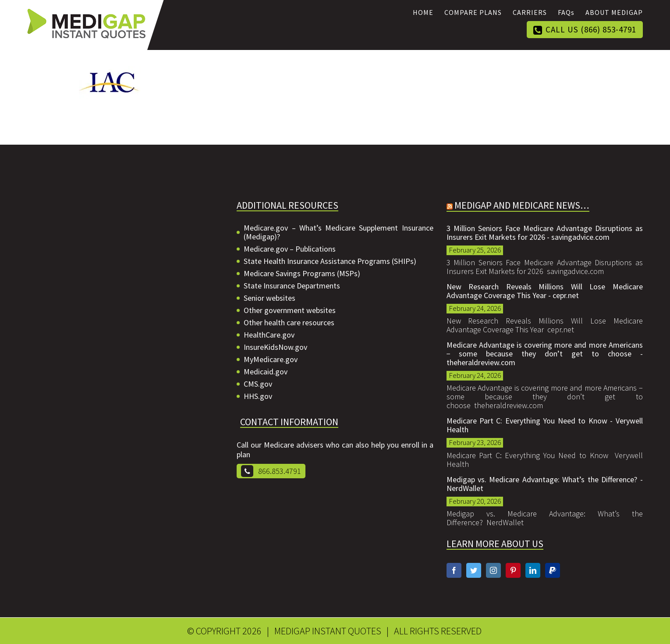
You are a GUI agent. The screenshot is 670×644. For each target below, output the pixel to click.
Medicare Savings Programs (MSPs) (302, 274)
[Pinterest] (513, 570)
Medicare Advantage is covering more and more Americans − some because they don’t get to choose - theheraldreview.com (545, 354)
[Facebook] (454, 570)
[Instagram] (493, 570)
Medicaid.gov (266, 372)
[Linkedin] (533, 570)
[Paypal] (553, 570)
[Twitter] (474, 570)
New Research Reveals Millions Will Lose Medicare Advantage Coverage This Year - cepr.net (545, 291)
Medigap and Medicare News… (522, 205)
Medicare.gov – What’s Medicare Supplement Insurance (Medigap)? (338, 232)
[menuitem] (429, 12)
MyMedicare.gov (271, 359)
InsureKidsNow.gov (275, 347)
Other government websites (290, 310)
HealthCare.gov (269, 335)
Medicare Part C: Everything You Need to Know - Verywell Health (545, 425)
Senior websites (269, 298)
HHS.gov (258, 396)
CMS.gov (258, 384)
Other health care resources (289, 323)
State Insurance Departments (292, 286)
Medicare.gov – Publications (290, 249)
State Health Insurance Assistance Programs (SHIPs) (330, 261)
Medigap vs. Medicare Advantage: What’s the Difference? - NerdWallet (545, 484)
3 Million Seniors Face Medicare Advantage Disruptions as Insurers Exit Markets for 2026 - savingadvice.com (545, 233)
